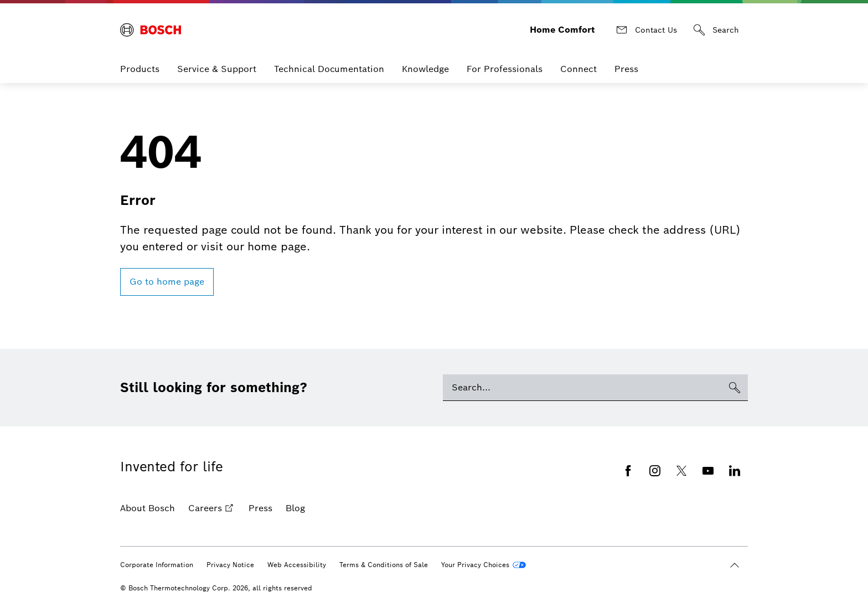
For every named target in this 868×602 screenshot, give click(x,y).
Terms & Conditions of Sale (384, 556)
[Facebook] (628, 462)
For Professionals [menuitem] (505, 60)
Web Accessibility (297, 556)
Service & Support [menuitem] (217, 60)
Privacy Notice (230, 556)
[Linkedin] (735, 462)
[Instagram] (655, 462)
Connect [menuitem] (578, 60)
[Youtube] (708, 462)
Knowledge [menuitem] (425, 60)
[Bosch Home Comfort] (151, 25)
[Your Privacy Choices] (484, 556)
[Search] (717, 25)
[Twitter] (681, 462)
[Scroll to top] (735, 557)
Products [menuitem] (140, 60)
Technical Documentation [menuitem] (329, 60)
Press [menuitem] (626, 60)
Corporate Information (157, 556)
